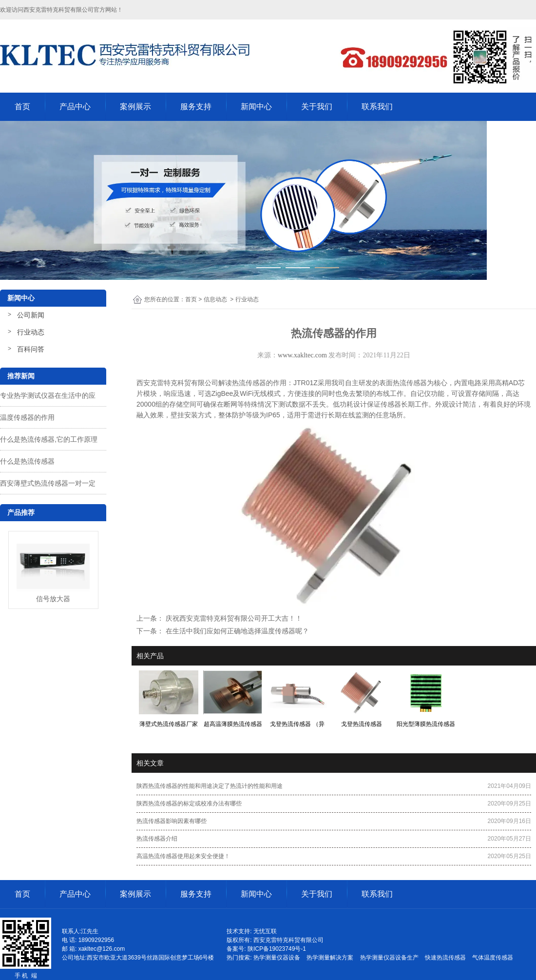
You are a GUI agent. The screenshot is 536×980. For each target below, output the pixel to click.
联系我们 (377, 107)
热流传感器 (249, 383)
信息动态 (215, 299)
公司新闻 (31, 315)
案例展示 (135, 107)
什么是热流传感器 (27, 461)
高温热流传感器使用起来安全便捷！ (183, 856)
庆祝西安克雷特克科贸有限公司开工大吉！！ (233, 618)
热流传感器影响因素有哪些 (172, 821)
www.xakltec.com (302, 355)
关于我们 (317, 107)
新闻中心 (256, 107)
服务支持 (196, 107)
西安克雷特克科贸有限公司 (58, 10)
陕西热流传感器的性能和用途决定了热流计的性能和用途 (210, 786)
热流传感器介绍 (157, 839)
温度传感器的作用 (27, 417)
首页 (22, 107)
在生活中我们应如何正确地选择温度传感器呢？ (236, 631)
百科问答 (31, 349)
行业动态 (31, 332)
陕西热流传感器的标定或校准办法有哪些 (189, 804)
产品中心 (75, 107)
